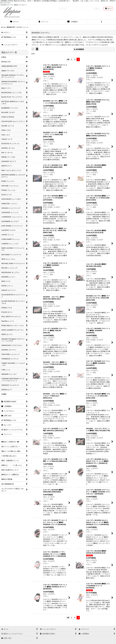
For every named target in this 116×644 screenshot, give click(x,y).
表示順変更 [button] (79, 49)
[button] (101, 22)
